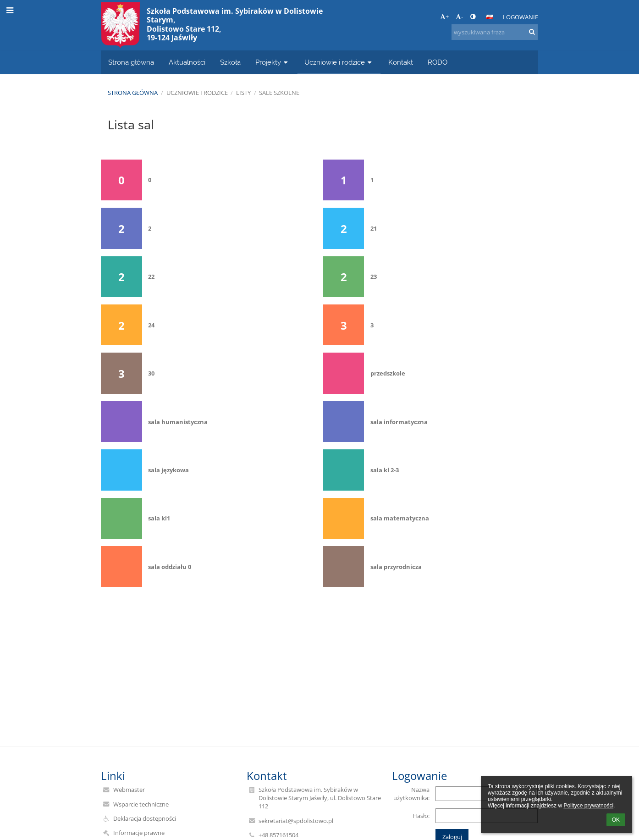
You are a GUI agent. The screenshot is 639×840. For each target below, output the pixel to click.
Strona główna (133, 93)
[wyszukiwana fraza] (495, 32)
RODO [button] (438, 62)
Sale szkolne (279, 93)
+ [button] (444, 17)
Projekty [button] (273, 62)
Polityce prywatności (588, 806)
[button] (490, 17)
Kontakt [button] (401, 62)
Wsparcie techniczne (141, 804)
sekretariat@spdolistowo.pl (296, 821)
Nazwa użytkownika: (411, 794)
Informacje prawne (139, 833)
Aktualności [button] (187, 62)
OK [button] (616, 820)
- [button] (459, 17)
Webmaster (129, 790)
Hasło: (421, 816)
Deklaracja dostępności (145, 818)
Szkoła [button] (230, 62)
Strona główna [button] (131, 62)
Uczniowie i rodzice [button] (339, 62)
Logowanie (521, 17)
